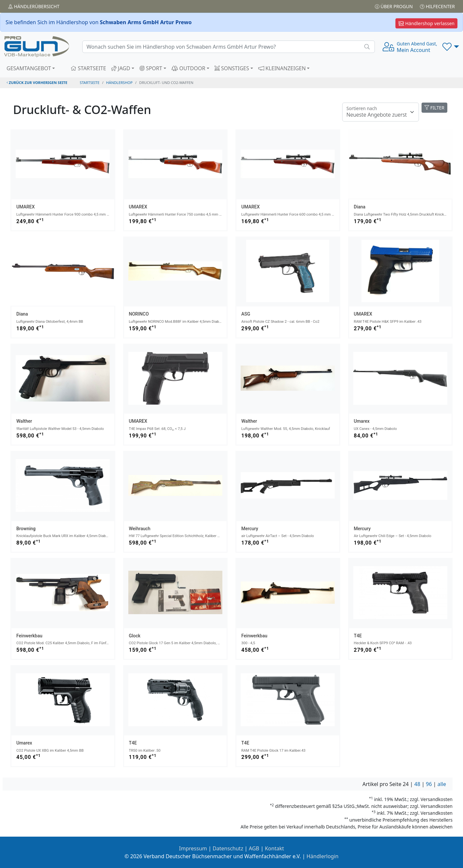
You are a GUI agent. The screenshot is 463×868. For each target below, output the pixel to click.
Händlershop (119, 82)
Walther (24, 421)
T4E (358, 636)
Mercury (250, 529)
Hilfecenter (437, 6)
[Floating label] (381, 112)
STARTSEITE (88, 68)
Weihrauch (140, 529)
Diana (360, 207)
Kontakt (274, 848)
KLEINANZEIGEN (282, 68)
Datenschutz (228, 848)
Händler (34, 6)
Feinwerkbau (29, 636)
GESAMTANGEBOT (29, 68)
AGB (254, 848)
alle (442, 784)
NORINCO (139, 314)
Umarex (362, 421)
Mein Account (417, 47)
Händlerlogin (323, 856)
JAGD (121, 68)
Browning (26, 529)
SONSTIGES (232, 68)
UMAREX (25, 207)
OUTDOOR (188, 68)
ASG (246, 314)
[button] (451, 47)
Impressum (193, 848)
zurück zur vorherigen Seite (37, 82)
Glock (135, 636)
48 (417, 784)
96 (429, 784)
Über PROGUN (394, 6)
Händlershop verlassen (426, 23)
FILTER (434, 108)
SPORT (151, 68)
